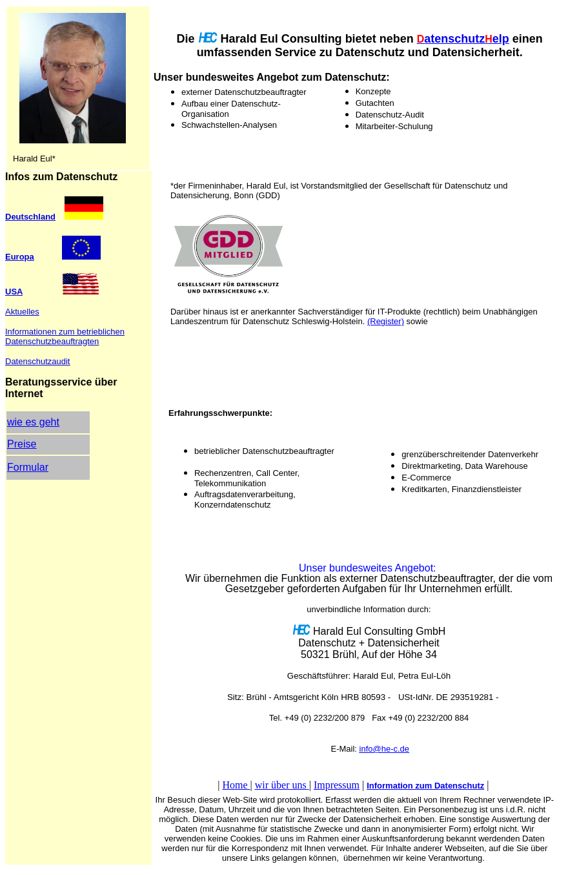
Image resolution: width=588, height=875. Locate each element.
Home (236, 785)
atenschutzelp (463, 39)
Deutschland (30, 217)
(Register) (386, 321)
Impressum (337, 785)
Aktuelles (22, 312)
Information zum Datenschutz (425, 786)
